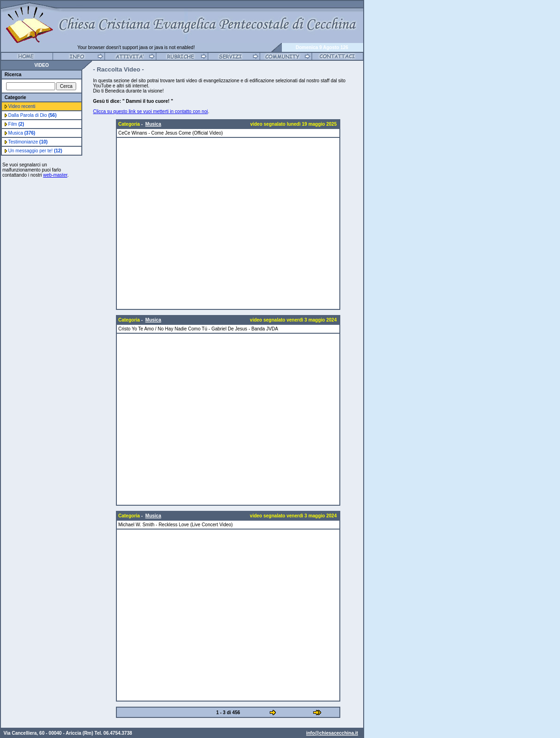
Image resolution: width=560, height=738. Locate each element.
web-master (55, 175)
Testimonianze (28, 142)
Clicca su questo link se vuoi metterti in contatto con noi (151, 111)
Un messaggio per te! (36, 151)
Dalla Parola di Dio (32, 115)
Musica (22, 133)
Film (16, 124)
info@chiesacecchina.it (332, 728)
